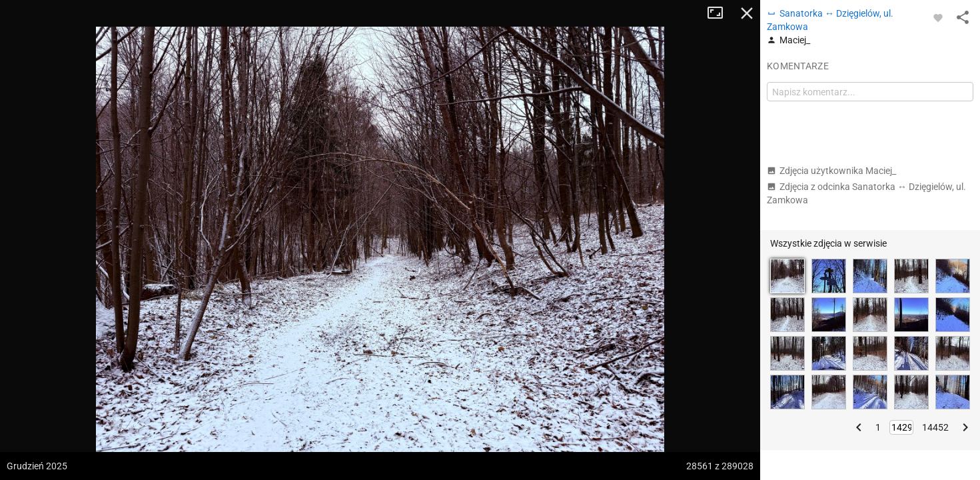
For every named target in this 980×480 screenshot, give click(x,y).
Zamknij (747, 13)
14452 (935, 427)
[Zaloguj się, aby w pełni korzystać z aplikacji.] (938, 17)
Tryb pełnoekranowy (720, 13)
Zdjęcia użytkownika (831, 171)
